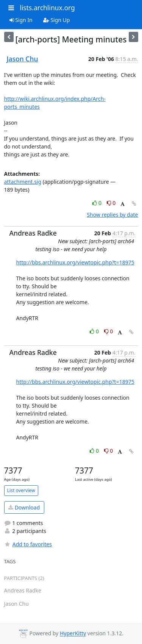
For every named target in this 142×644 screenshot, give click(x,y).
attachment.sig (23, 182)
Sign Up (57, 20)
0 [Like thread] (98, 203)
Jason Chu (23, 59)
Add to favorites (28, 544)
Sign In (21, 20)
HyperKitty (73, 634)
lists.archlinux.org (47, 8)
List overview (21, 490)
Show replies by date (112, 215)
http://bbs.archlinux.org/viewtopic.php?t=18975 (75, 262)
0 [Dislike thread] (111, 203)
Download (24, 507)
